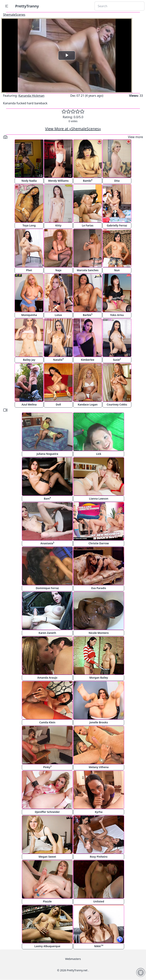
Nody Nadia (29, 181)
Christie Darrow (99, 543)
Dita (117, 181)
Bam (47, 498)
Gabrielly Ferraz (117, 225)
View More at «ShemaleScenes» (73, 129)
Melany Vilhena (99, 767)
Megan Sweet (47, 857)
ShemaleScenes (14, 15)
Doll (58, 404)
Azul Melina (29, 404)
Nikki (99, 946)
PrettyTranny (27, 6)
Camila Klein (47, 722)
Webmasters (73, 959)
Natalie (58, 360)
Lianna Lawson (99, 499)
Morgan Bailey (99, 678)
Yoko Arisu (117, 315)
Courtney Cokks (117, 404)
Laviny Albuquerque (47, 946)
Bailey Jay (29, 360)
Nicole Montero (99, 633)
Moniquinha (29, 315)
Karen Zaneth (47, 633)
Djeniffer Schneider (47, 812)
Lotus (58, 315)
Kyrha (99, 812)
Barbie (88, 315)
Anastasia (47, 543)
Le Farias (88, 225)
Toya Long (29, 225)
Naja (58, 270)
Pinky (47, 767)
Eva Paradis (99, 588)
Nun (117, 270)
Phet (29, 270)
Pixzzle (47, 901)
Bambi (88, 180)
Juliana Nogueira (47, 454)
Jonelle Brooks (99, 722)
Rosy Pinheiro (99, 857)
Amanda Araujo (47, 678)
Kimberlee (88, 360)
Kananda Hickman (31, 96)
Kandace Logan (88, 404)
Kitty (58, 225)
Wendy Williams (58, 181)
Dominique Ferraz (47, 588)
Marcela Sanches (88, 270)
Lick (99, 454)
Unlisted (99, 901)
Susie (117, 360)
